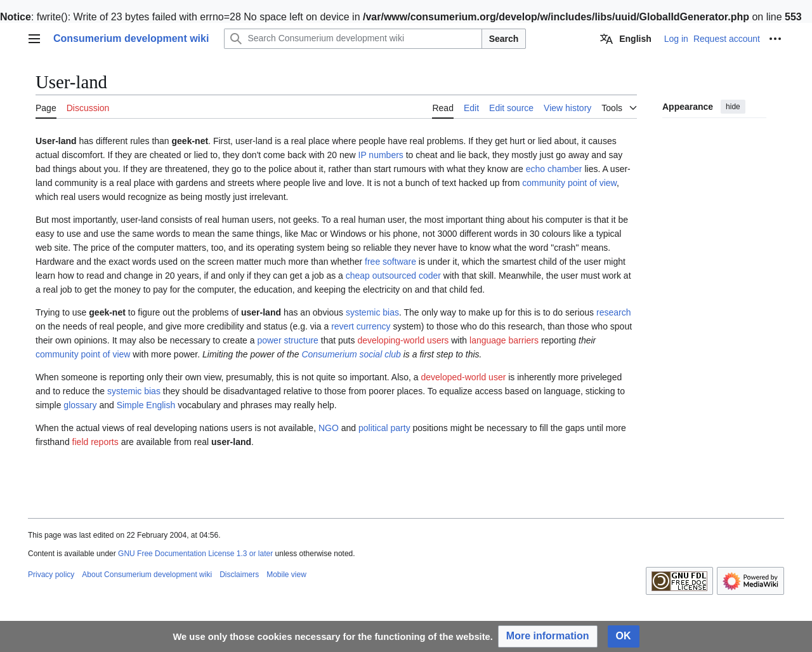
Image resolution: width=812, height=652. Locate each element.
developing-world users (403, 340)
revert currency (361, 326)
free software (390, 262)
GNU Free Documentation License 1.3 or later (195, 554)
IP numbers (381, 155)
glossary (80, 405)
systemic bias (372, 312)
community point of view (569, 183)
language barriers (504, 340)
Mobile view (286, 575)
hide (733, 107)
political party (384, 428)
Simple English (146, 405)
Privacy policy (51, 575)
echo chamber (554, 169)
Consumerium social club (351, 354)
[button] (548, 636)
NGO (329, 428)
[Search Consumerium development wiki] (353, 39)
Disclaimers (239, 575)
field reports (95, 442)
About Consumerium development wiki (147, 575)
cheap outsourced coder (393, 276)
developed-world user (463, 377)
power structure (287, 340)
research (613, 312)
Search (504, 39)
